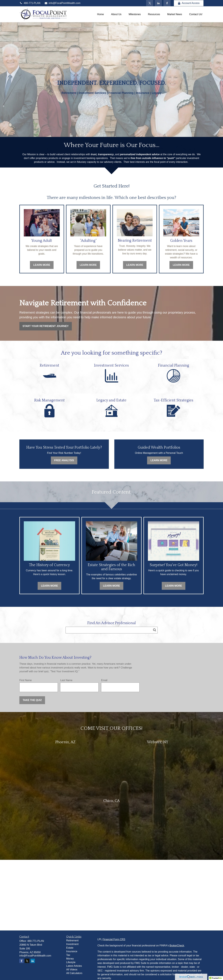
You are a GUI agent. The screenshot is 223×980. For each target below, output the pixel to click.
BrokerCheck (177, 946)
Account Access (189, 3)
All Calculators (74, 973)
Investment (72, 944)
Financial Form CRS (114, 939)
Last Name (66, 680)
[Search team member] (112, 630)
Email (104, 680)
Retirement (72, 940)
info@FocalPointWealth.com (62, 3)
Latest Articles (74, 966)
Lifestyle (71, 962)
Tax (68, 955)
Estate (70, 948)
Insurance (72, 951)
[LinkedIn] (158, 3)
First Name (26, 680)
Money (70, 959)
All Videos (72, 970)
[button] (101, 14)
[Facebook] (167, 3)
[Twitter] (150, 3)
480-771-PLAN (30, 3)
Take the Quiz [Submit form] (32, 700)
